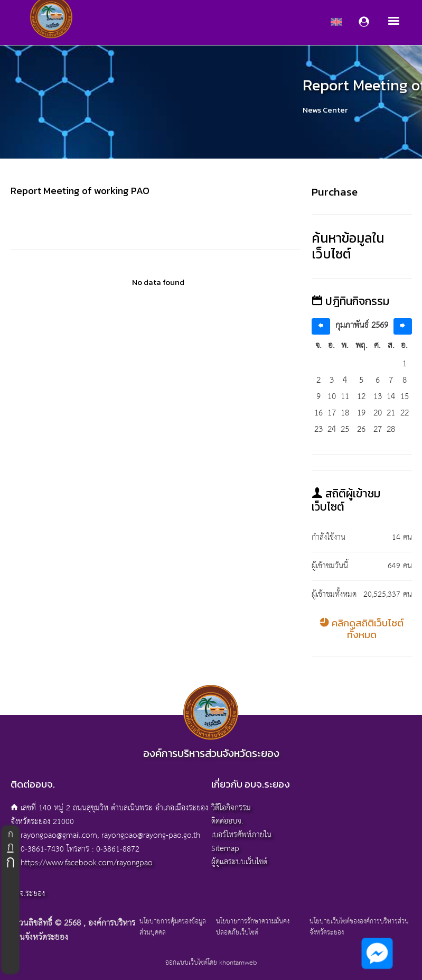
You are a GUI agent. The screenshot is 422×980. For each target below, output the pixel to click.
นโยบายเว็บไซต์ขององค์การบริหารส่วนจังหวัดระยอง (359, 928)
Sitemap (225, 849)
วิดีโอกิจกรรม (231, 808)
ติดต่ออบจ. (227, 821)
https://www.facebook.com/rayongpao (87, 863)
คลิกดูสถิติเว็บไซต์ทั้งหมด (362, 629)
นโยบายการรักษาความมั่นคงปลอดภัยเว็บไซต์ (253, 928)
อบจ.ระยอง (28, 894)
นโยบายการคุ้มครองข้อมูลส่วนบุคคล (173, 928)
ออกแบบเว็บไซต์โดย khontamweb (211, 963)
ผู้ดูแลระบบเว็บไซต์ (239, 862)
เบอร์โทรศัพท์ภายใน (241, 835)
